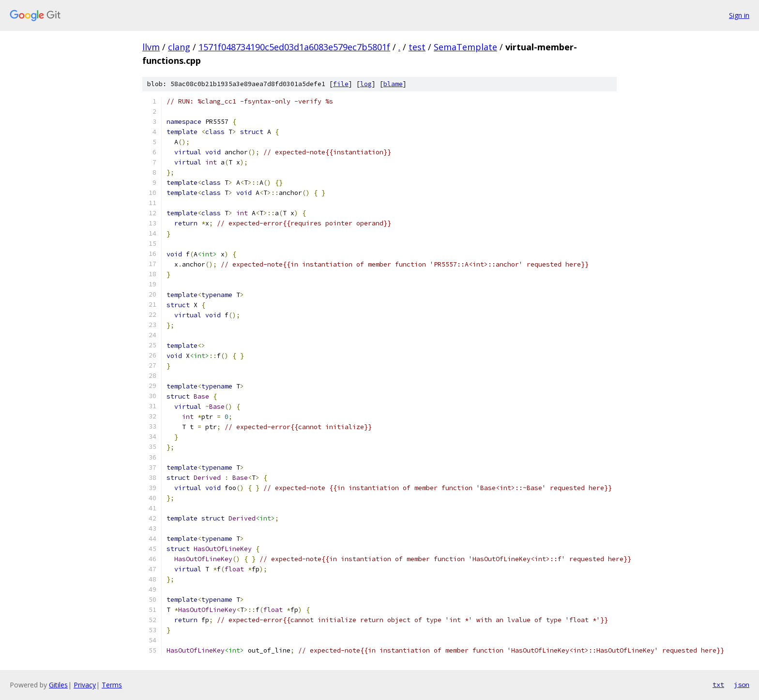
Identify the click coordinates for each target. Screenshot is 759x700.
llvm (151, 47)
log (366, 84)
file (341, 84)
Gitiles (58, 685)
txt (718, 685)
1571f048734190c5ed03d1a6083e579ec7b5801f (294, 47)
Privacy (85, 685)
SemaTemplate (465, 47)
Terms (112, 685)
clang (179, 47)
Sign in (739, 15)
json (742, 685)
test (417, 47)
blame (393, 84)
